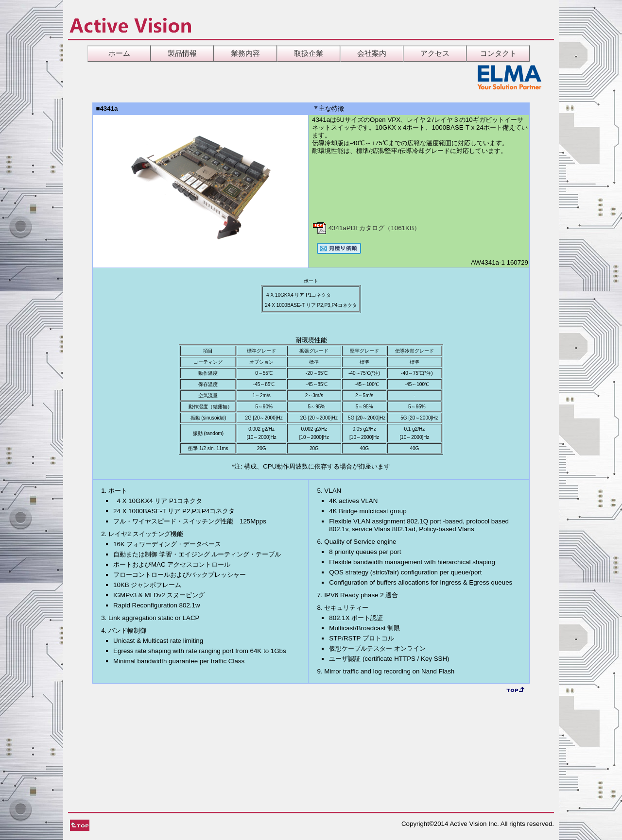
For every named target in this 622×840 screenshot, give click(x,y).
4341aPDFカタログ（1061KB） (366, 228)
